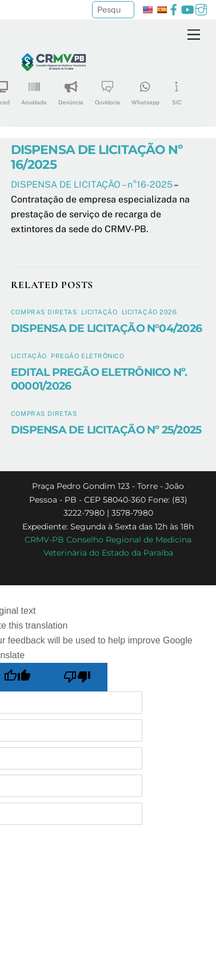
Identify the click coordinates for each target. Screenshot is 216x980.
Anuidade (34, 89)
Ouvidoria (107, 89)
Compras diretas (44, 312)
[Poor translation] (78, 677)
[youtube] (187, 8)
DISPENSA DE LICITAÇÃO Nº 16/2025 (97, 157)
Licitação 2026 (149, 312)
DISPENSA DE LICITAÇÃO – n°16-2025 (92, 185)
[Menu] (194, 35)
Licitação (99, 312)
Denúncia (71, 89)
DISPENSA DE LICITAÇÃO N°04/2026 (106, 328)
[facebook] (174, 8)
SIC (177, 89)
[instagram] (201, 8)
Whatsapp (145, 89)
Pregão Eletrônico (88, 356)
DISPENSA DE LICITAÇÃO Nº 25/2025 (106, 430)
